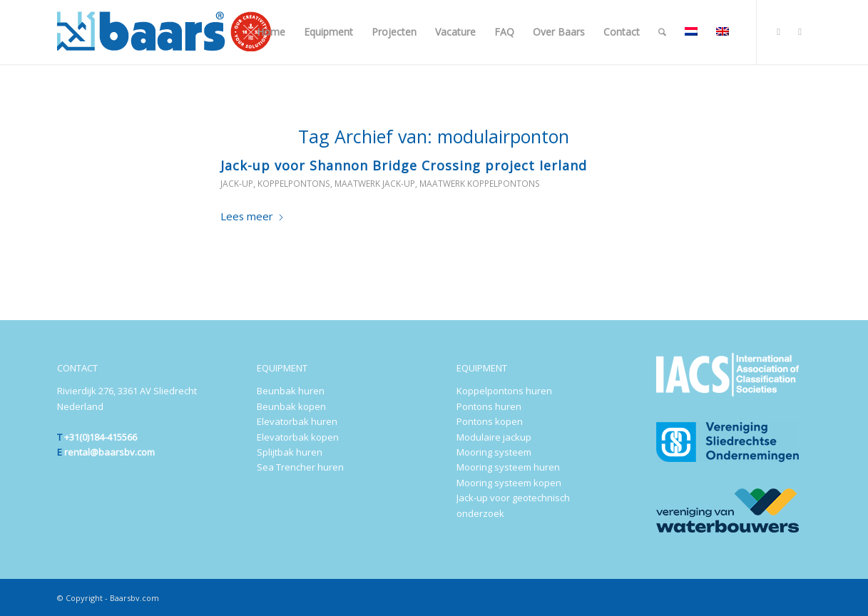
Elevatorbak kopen (298, 437)
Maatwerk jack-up (375, 184)
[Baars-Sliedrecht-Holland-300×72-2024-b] (164, 32)
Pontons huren (489, 406)
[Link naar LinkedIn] (779, 31)
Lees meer (252, 216)
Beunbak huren (291, 391)
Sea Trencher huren (300, 467)
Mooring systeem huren (508, 467)
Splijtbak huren (290, 452)
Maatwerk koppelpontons (480, 184)
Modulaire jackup (494, 437)
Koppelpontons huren (504, 391)
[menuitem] (271, 32)
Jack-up (237, 184)
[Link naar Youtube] (800, 31)
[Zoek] (662, 32)
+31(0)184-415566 (101, 437)
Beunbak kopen (291, 406)
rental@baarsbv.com (109, 452)
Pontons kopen (490, 421)
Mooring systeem (494, 452)
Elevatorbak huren (297, 421)
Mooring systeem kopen (509, 483)
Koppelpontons (294, 184)
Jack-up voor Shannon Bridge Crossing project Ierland (404, 165)
